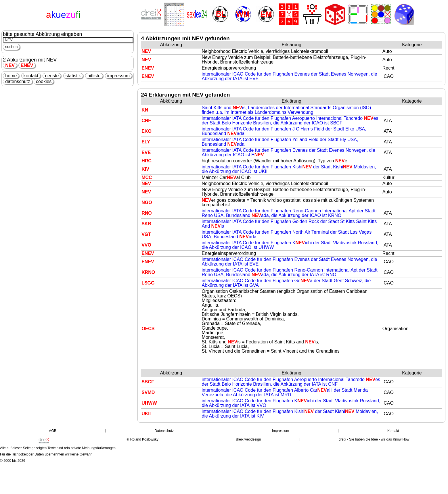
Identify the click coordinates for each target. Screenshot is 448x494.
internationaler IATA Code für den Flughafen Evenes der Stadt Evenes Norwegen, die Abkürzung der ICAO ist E (289, 152)
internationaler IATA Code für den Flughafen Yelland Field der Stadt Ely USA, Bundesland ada (280, 142)
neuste (52, 76)
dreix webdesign (249, 439)
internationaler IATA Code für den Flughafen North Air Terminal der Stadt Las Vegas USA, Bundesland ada (287, 234)
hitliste (94, 76)
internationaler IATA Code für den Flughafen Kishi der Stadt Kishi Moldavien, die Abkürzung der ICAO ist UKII (289, 169)
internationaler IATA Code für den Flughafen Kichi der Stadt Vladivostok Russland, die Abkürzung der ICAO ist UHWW (290, 245)
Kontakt (393, 431)
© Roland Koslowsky (142, 439)
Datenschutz (164, 431)
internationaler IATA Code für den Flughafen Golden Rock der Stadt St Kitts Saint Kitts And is (289, 224)
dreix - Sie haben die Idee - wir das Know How (374, 439)
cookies (44, 81)
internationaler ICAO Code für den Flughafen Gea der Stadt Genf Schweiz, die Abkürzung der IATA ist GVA (286, 283)
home (11, 76)
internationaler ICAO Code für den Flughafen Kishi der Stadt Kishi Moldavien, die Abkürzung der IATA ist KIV (290, 414)
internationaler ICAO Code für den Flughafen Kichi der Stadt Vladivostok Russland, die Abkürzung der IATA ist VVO (291, 403)
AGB (52, 431)
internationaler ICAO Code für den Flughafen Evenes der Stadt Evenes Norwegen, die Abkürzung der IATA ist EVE (290, 76)
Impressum (281, 431)
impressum (118, 76)
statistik (73, 76)
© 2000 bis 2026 (13, 461)
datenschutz (18, 81)
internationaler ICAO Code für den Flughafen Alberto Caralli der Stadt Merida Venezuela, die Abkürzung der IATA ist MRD (285, 392)
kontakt (31, 76)
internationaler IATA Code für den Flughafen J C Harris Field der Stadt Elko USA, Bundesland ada (284, 131)
